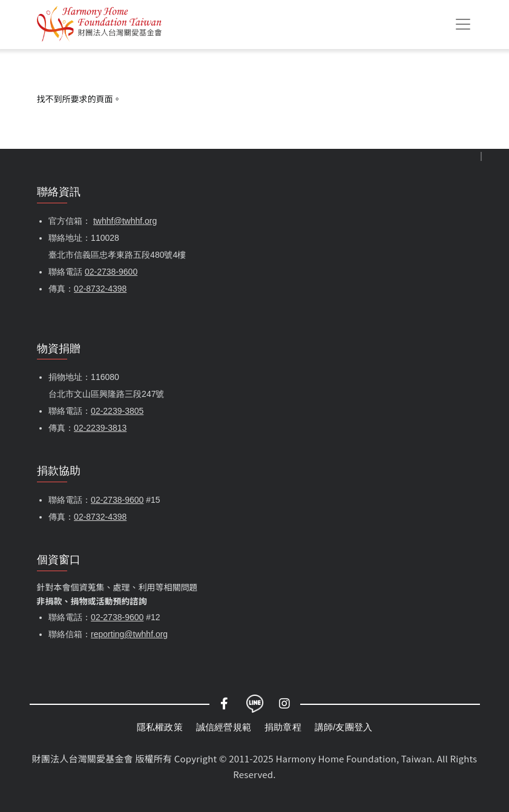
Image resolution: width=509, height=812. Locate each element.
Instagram (285, 704)
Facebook (225, 704)
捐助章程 (283, 727)
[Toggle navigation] (463, 24)
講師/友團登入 (344, 727)
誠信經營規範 (224, 727)
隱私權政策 (160, 727)
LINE (255, 704)
